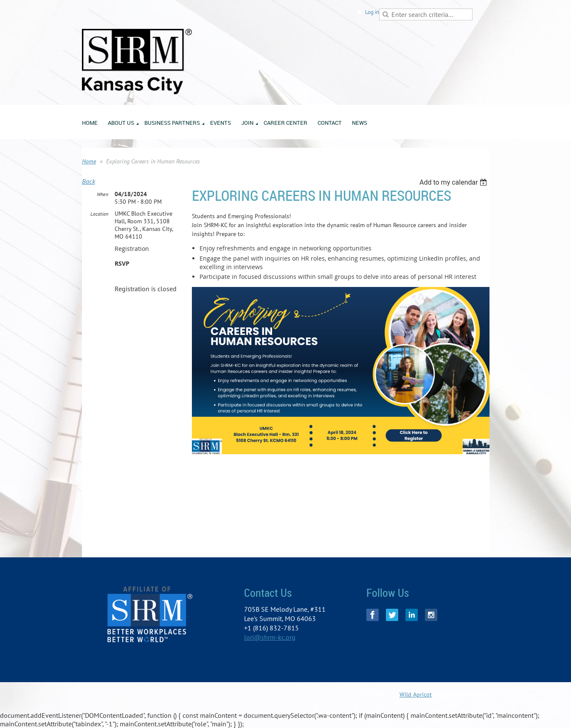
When (103, 194)
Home (89, 161)
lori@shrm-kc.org (270, 637)
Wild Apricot (416, 694)
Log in (372, 12)
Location (99, 214)
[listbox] (454, 182)
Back (89, 181)
